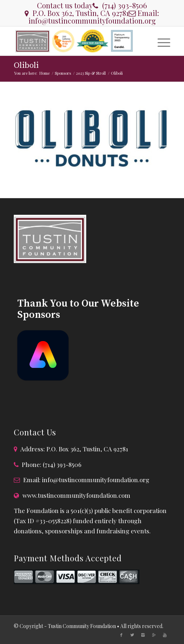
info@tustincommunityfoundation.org (92, 20)
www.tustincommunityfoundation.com (76, 495)
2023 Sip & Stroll (91, 73)
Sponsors (63, 73)
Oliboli (26, 65)
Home (45, 73)
